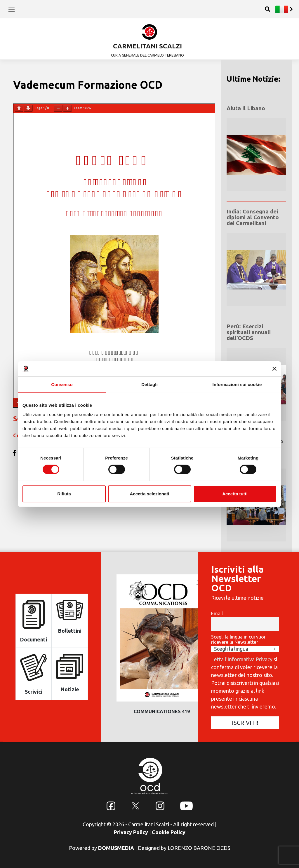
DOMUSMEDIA (116, 848)
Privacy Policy (131, 832)
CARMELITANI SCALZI (147, 46)
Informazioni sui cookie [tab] (237, 384)
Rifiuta (64, 494)
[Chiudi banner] (274, 369)
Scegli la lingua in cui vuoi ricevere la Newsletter (238, 639)
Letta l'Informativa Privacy (242, 659)
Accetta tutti (235, 494)
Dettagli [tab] (149, 384)
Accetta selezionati (149, 494)
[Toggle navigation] (12, 9)
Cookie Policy (169, 832)
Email (217, 613)
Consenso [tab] (62, 384)
